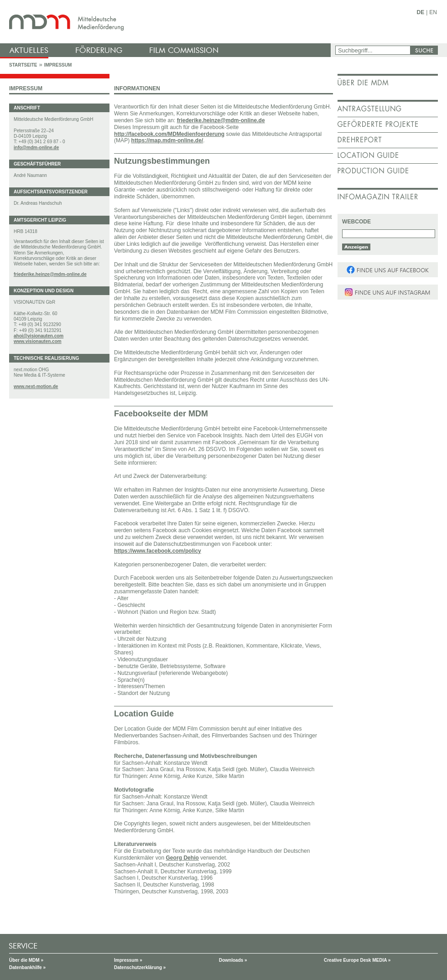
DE (421, 12)
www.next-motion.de (36, 386)
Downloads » (233, 960)
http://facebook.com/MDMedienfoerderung (169, 134)
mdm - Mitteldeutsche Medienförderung (166, 22)
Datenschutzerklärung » (140, 967)
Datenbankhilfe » (27, 967)
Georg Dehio (182, 858)
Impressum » (128, 960)
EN (433, 12)
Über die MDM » (26, 960)
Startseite (23, 65)
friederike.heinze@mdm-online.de (50, 274)
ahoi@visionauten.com (39, 336)
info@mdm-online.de (36, 148)
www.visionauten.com (38, 341)
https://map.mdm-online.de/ (167, 140)
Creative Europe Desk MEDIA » (357, 960)
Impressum (58, 65)
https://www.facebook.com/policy (158, 551)
